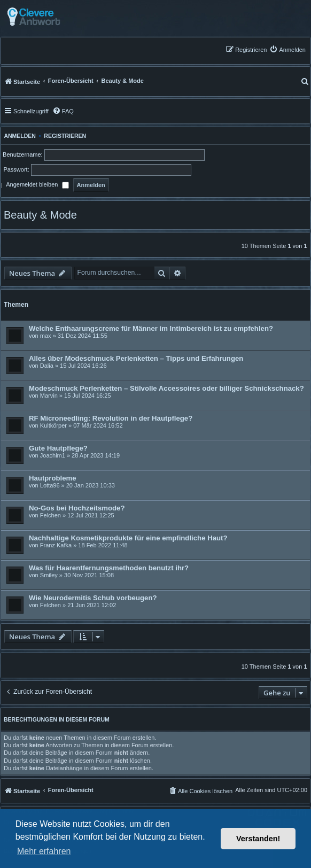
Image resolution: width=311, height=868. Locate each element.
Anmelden (18, 136)
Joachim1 (53, 455)
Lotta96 (50, 485)
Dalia (47, 366)
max (46, 336)
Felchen (50, 515)
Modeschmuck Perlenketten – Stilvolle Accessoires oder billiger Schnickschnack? (166, 388)
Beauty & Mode (40, 215)
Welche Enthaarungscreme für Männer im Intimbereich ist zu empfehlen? (151, 328)
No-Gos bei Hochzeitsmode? (77, 508)
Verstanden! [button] (258, 839)
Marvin (49, 396)
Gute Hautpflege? (58, 448)
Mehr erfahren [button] (44, 851)
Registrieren (65, 136)
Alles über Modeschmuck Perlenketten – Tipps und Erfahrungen (136, 358)
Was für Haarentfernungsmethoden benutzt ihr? (109, 568)
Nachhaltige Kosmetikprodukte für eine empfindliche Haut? (128, 538)
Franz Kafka (56, 545)
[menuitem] (287, 49)
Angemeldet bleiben (37, 185)
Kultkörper (53, 425)
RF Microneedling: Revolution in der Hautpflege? (111, 418)
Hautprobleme (53, 478)
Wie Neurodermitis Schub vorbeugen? (93, 598)
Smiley (49, 575)
